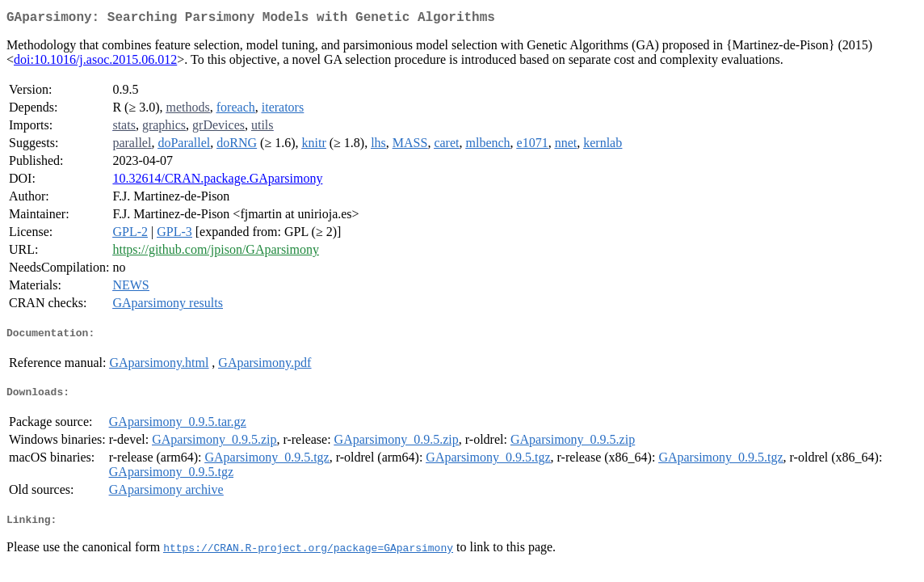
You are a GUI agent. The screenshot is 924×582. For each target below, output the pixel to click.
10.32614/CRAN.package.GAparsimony (217, 181)
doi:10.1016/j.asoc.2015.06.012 (95, 63)
